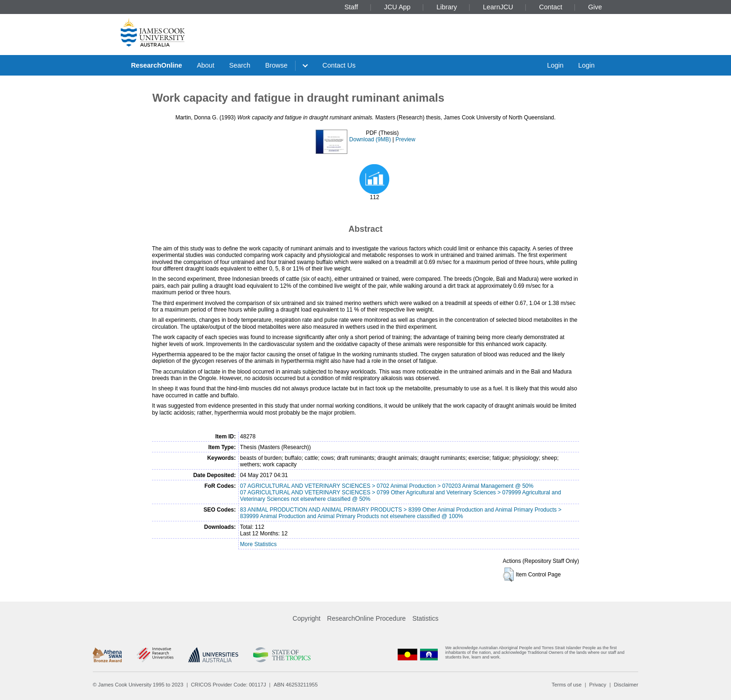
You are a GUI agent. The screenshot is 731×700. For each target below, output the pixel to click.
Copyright (307, 618)
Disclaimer (626, 685)
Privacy (598, 685)
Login (555, 65)
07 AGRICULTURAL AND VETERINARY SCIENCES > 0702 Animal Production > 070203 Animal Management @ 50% (387, 486)
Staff (351, 7)
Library (447, 7)
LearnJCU (498, 7)
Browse (276, 65)
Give (595, 7)
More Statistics (259, 544)
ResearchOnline (157, 65)
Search (240, 65)
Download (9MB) (370, 139)
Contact (551, 7)
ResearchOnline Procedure (367, 618)
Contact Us (339, 65)
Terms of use (566, 685)
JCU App (397, 7)
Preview (405, 139)
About (206, 65)
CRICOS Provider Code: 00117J (229, 685)
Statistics (425, 618)
